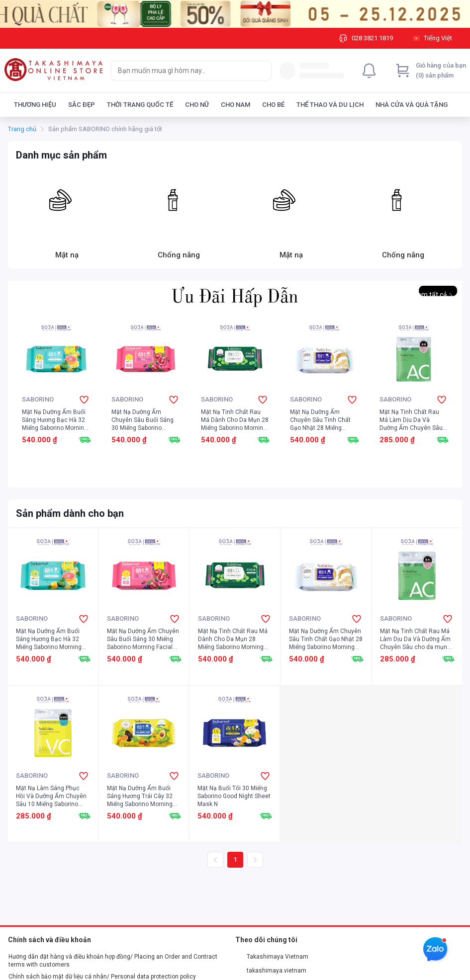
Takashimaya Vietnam (272, 957)
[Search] (262, 71)
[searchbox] (182, 71)
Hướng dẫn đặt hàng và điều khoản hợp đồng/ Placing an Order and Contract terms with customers (113, 961)
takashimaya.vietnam (271, 971)
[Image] (235, 14)
